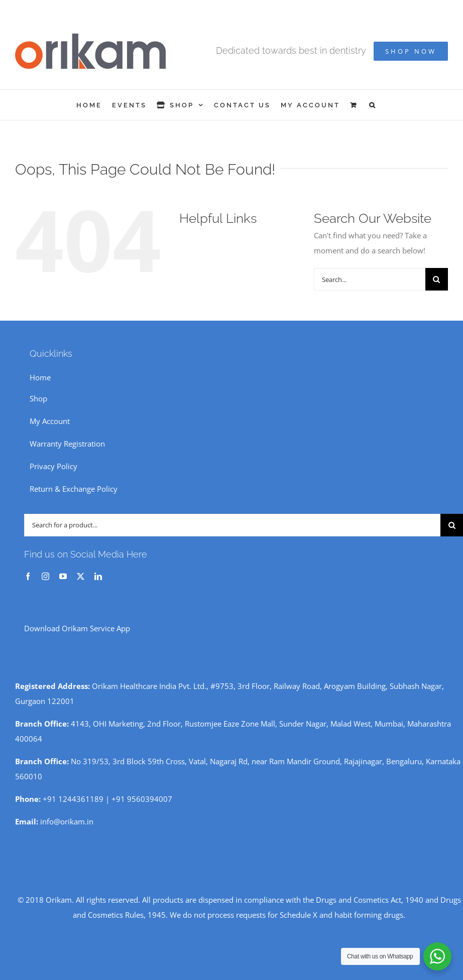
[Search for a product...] (232, 525)
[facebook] (28, 576)
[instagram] (45, 576)
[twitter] (81, 576)
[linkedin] (98, 576)
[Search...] (370, 279)
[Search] (437, 279)
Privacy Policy (53, 466)
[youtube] (63, 576)
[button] (373, 105)
